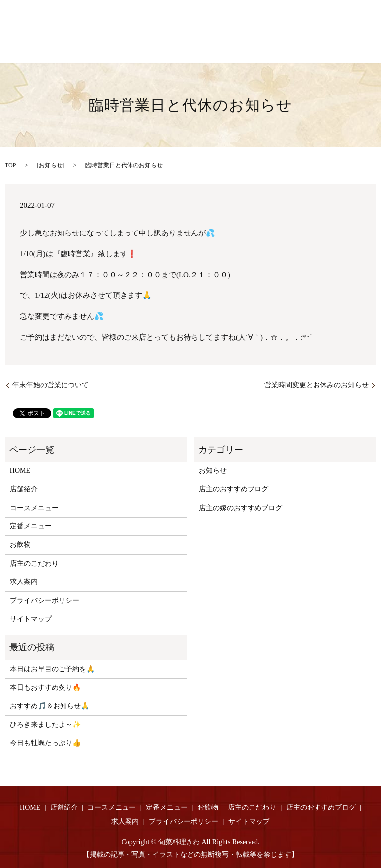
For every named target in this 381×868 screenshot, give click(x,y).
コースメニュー (34, 508)
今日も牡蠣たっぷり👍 (45, 743)
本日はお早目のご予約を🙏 (52, 669)
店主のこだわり (34, 563)
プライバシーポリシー (45, 601)
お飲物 (20, 545)
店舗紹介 (24, 489)
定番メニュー (31, 526)
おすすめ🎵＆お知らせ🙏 (50, 706)
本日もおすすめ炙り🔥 (45, 687)
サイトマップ (31, 619)
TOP (10, 165)
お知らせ (51, 165)
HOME (20, 471)
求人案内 (24, 582)
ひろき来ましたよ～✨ (45, 724)
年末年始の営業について (51, 385)
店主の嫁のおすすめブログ (241, 508)
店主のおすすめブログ (234, 489)
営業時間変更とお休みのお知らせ (317, 385)
